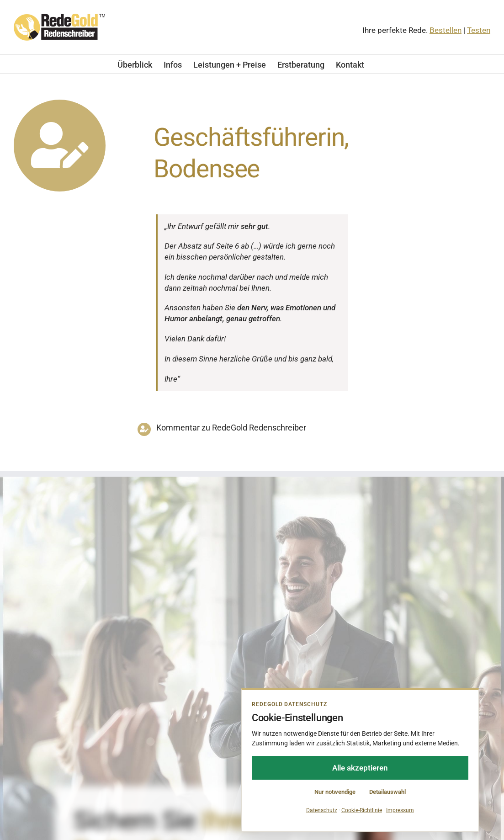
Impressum (400, 810)
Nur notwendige (335, 792)
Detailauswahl (387, 792)
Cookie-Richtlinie (362, 810)
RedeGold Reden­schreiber (259, 428)
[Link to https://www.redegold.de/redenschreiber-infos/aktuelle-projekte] (60, 146)
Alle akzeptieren (360, 768)
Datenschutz (322, 810)
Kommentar (178, 428)
